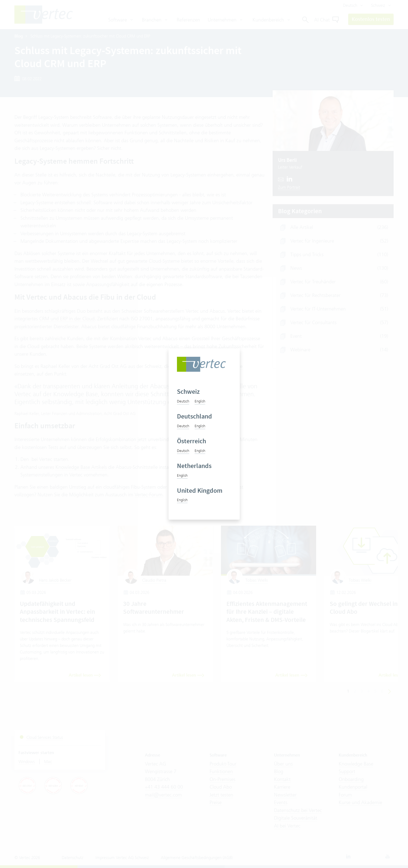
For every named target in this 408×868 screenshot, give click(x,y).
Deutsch (183, 401)
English (200, 401)
